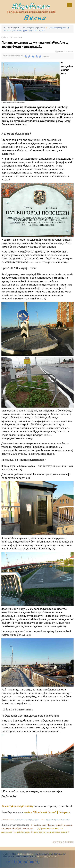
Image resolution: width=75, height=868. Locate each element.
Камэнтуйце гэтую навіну (17, 806)
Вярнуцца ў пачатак (63, 842)
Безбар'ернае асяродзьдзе (27, 820)
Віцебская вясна (25, 854)
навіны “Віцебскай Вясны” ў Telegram (47, 812)
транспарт (65, 820)
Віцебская (31, 6)
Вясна (35, 18)
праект (57, 820)
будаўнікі (49, 820)
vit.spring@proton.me (47, 856)
